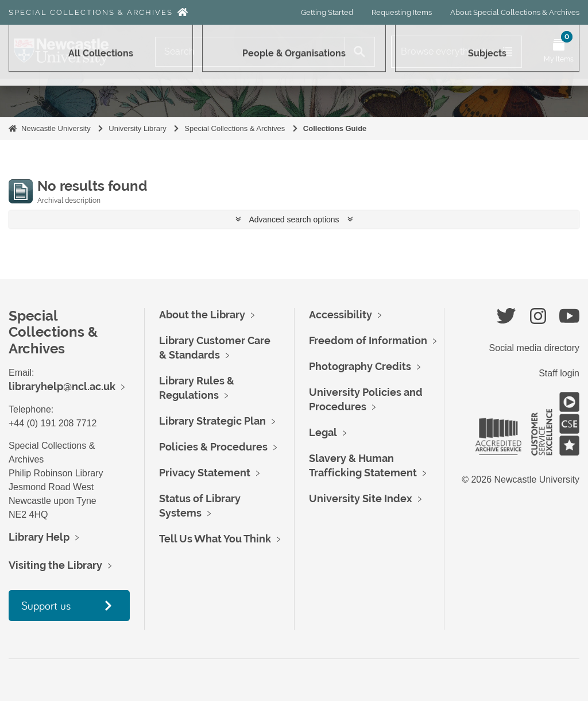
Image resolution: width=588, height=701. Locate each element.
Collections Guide (335, 128)
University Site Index (361, 498)
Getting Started (327, 12)
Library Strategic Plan (212, 421)
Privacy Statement (205, 473)
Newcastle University (56, 128)
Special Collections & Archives (91, 12)
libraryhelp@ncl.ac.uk (62, 386)
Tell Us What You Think (215, 539)
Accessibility (341, 315)
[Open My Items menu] (559, 52)
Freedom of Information (368, 340)
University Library (137, 128)
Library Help (39, 537)
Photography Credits (360, 366)
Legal (323, 432)
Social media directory (534, 348)
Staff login (559, 373)
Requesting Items (402, 12)
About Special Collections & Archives (515, 12)
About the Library (202, 315)
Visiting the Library (55, 565)
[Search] (250, 52)
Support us (46, 605)
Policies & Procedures (213, 447)
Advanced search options (294, 219)
